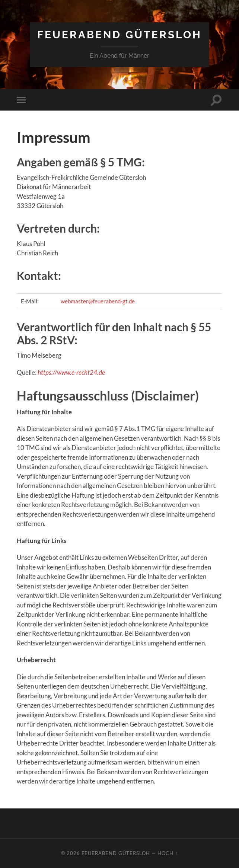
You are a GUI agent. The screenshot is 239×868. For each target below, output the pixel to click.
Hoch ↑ (168, 853)
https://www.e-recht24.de (71, 372)
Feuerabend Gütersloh (119, 35)
